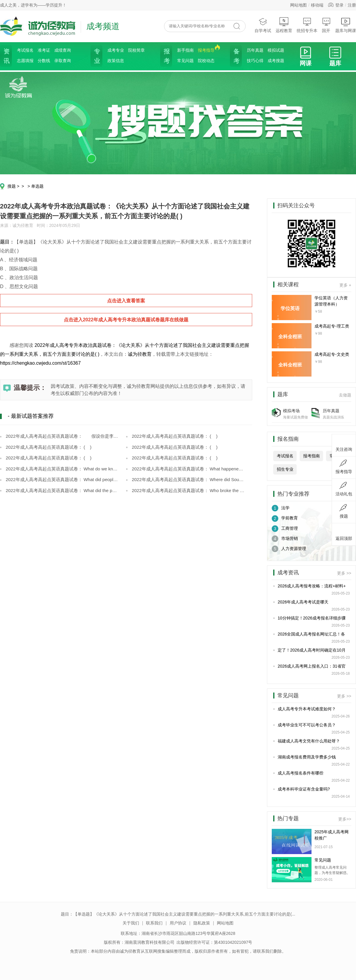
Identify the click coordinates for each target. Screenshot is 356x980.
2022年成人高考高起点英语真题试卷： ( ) (174, 436)
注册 (352, 5)
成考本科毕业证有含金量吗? (304, 789)
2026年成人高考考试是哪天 (303, 602)
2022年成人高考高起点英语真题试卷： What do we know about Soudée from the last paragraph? (62, 469)
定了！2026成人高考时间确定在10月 (312, 650)
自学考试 (263, 25)
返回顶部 (344, 534)
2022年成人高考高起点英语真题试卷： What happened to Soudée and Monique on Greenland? (188, 469)
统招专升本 (307, 25)
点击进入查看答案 (126, 301)
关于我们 (131, 923)
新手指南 (185, 50)
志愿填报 (25, 61)
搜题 (12, 186)
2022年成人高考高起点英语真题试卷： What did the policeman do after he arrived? (62, 490)
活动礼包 (344, 489)
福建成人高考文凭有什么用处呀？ (309, 741)
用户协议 (178, 923)
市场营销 (285, 539)
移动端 (317, 5)
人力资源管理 (289, 549)
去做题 (345, 395)
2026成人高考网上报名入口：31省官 (312, 666)
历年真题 (255, 50)
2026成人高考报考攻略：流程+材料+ (312, 586)
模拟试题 (276, 50)
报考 (166, 56)
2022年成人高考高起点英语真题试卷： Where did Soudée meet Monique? (188, 479)
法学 (281, 508)
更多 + (345, 285)
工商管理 (285, 529)
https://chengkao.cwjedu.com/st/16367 (40, 363)
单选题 (37, 186)
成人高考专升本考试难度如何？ (307, 709)
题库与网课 (346, 25)
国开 (326, 25)
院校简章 (136, 50)
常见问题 (185, 61)
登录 (339, 5)
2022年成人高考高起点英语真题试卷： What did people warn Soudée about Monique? (62, 479)
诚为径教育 (140, 354)
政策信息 (116, 61)
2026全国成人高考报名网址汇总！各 (311, 634)
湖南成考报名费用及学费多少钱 (307, 757)
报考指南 (311, 456)
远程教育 (284, 25)
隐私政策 (202, 923)
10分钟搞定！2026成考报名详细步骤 (312, 618)
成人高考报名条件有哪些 (301, 773)
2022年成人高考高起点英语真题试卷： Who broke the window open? (188, 490)
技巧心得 (255, 61)
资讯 (6, 56)
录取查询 (63, 61)
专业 (96, 56)
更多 (345, 819)
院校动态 (206, 61)
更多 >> (344, 573)
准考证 (44, 50)
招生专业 (285, 469)
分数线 (44, 61)
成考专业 (116, 50)
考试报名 (25, 50)
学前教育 (285, 519)
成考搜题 (276, 61)
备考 (236, 56)
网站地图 (298, 5)
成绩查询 (63, 50)
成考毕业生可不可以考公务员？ (307, 725)
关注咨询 (344, 445)
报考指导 (206, 50)
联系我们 (154, 923)
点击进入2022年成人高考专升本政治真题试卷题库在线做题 (126, 320)
